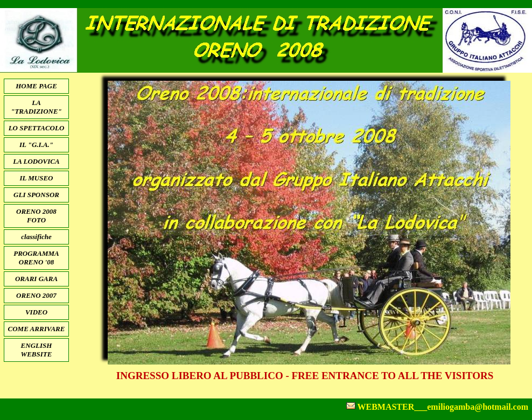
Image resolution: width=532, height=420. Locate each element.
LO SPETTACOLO (37, 128)
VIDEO (36, 312)
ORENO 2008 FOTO (36, 216)
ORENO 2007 (36, 295)
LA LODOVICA (36, 161)
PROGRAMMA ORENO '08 (36, 258)
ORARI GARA (36, 279)
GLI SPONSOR (36, 195)
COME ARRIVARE (37, 329)
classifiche (36, 237)
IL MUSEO (36, 178)
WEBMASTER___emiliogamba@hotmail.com (443, 407)
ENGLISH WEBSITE (37, 350)
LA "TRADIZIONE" (36, 107)
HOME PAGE (36, 86)
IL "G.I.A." (36, 145)
